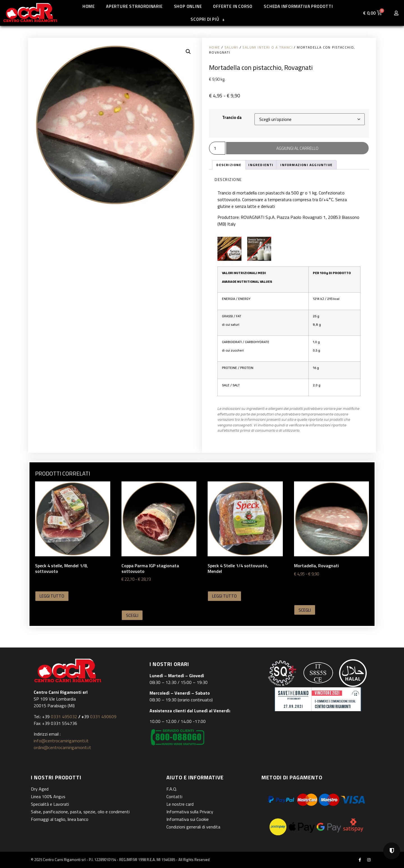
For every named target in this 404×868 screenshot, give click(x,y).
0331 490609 (103, 717)
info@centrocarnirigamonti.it (61, 741)
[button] (188, 52)
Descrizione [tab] (229, 165)
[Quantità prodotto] (217, 148)
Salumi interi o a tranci (268, 47)
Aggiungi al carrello (297, 148)
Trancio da (232, 118)
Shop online (188, 6)
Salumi (231, 47)
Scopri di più (208, 19)
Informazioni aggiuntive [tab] (306, 165)
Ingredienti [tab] (261, 165)
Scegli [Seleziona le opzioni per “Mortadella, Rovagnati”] (305, 610)
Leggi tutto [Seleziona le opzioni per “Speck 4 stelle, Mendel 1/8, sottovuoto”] (52, 596)
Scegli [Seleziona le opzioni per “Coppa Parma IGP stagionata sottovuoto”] (132, 615)
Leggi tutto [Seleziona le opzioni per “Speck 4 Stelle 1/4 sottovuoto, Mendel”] (224, 596)
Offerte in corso (233, 6)
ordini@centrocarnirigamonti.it (62, 747)
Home (89, 6)
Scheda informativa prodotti (298, 6)
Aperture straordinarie (134, 6)
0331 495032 (64, 717)
